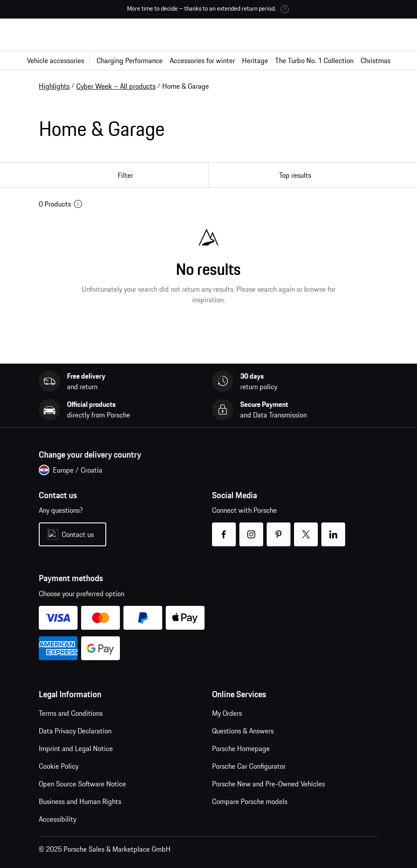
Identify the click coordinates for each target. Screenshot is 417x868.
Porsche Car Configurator (249, 766)
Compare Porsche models (250, 801)
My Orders (227, 713)
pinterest (279, 529)
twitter (306, 529)
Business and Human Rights (80, 801)
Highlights (54, 86)
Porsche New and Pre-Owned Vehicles (268, 784)
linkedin (333, 529)
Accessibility (58, 819)
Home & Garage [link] (186, 86)
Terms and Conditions (71, 713)
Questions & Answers (243, 731)
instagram (251, 529)
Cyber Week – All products (116, 86)
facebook (224, 529)
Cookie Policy (59, 766)
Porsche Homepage (241, 748)
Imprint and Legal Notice (76, 748)
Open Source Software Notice (82, 784)
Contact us (78, 534)
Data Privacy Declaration (75, 731)
